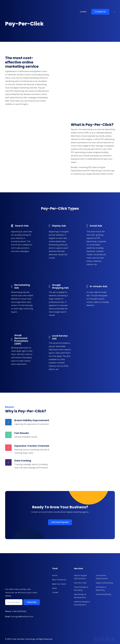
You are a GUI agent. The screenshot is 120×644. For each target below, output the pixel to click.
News (54, 588)
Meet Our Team (59, 584)
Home (55, 575)
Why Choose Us (59, 580)
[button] (114, 12)
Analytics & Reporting (101, 589)
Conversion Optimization (102, 577)
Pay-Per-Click (80, 583)
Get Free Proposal (60, 522)
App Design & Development (80, 596)
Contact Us (100, 12)
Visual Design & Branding (81, 589)
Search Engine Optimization (80, 577)
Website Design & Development (82, 603)
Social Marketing (103, 594)
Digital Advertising (104, 583)
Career (83, 12)
